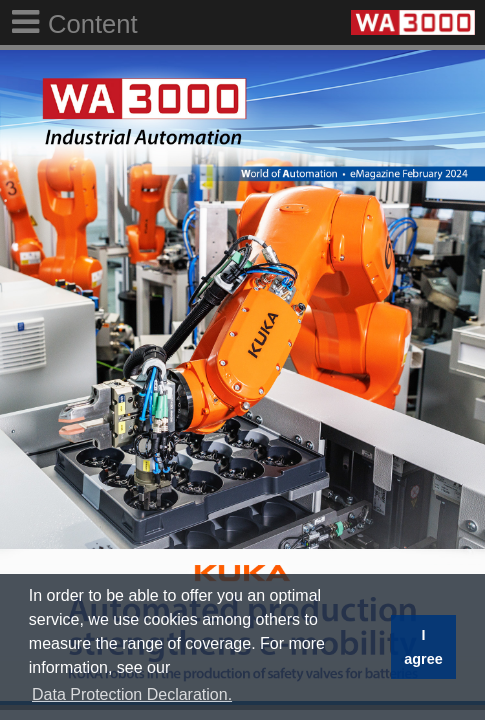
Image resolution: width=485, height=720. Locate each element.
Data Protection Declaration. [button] (132, 694)
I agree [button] (423, 647)
